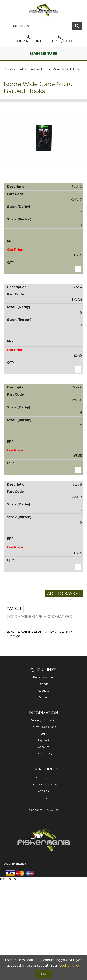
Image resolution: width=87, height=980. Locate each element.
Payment (43, 839)
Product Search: (4, 21)
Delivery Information (44, 820)
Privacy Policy (43, 853)
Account (43, 846)
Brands (9, 69)
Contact (43, 796)
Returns (44, 833)
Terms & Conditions (44, 826)
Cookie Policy (69, 965)
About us (43, 790)
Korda (20, 69)
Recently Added (44, 777)
